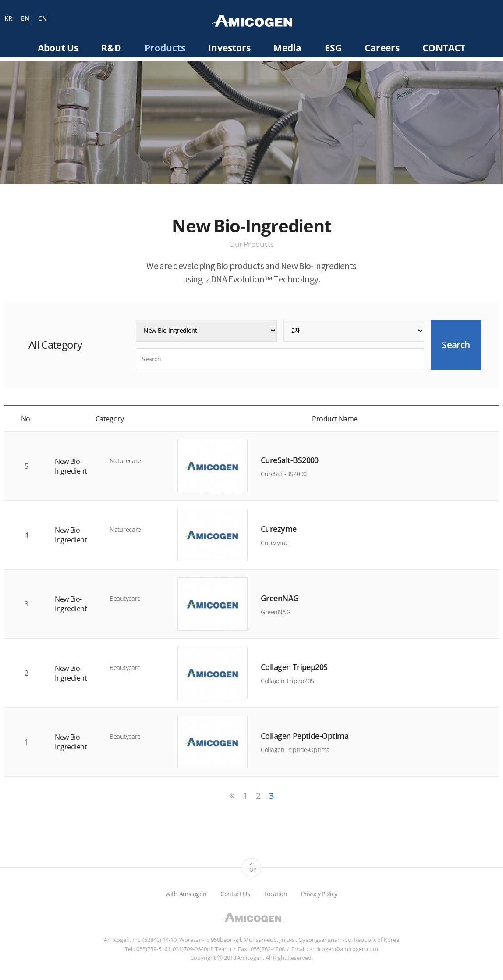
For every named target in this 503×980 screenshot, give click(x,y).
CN (43, 19)
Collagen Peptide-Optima (305, 736)
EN (25, 19)
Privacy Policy (319, 894)
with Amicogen (186, 894)
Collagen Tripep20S (294, 667)
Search (495, 20)
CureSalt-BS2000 (290, 460)
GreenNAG (280, 598)
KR (8, 19)
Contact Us (235, 894)
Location (276, 894)
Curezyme (279, 529)
